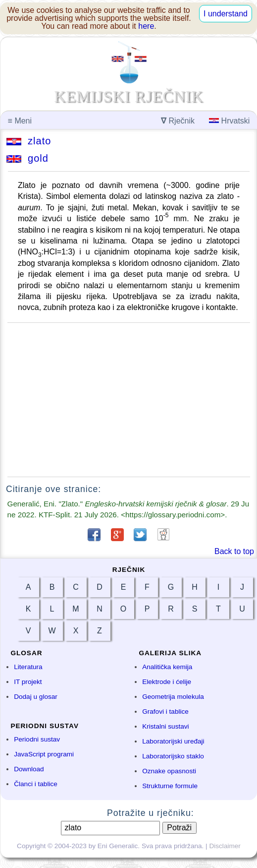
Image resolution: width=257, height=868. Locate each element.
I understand (226, 14)
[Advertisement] (129, 400)
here (146, 26)
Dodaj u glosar (36, 697)
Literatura (28, 667)
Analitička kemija (167, 667)
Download (29, 769)
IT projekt (28, 682)
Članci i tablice (36, 784)
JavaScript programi (44, 754)
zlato (29, 141)
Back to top (234, 551)
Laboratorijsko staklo (173, 756)
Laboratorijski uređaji (173, 741)
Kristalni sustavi (165, 726)
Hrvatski (229, 121)
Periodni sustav (37, 739)
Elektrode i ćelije (167, 682)
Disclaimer (225, 846)
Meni (20, 121)
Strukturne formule (170, 786)
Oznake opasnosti (169, 771)
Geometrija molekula (173, 697)
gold (27, 158)
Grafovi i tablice (165, 712)
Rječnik (178, 121)
